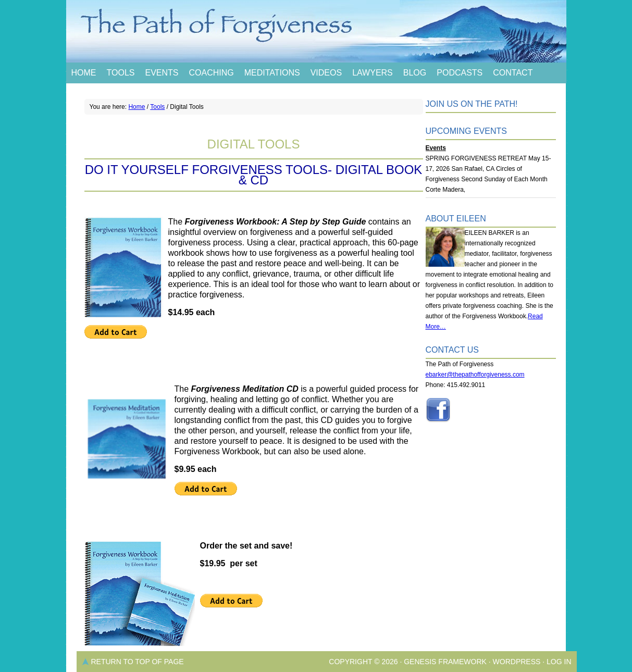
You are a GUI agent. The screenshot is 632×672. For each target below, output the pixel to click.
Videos (326, 73)
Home (84, 73)
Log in (559, 662)
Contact (513, 73)
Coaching (211, 73)
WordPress (517, 662)
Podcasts (460, 73)
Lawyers (373, 73)
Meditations (272, 73)
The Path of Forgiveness (316, 31)
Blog (415, 73)
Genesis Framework (445, 662)
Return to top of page (138, 662)
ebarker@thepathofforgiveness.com (475, 375)
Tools (121, 73)
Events (162, 73)
